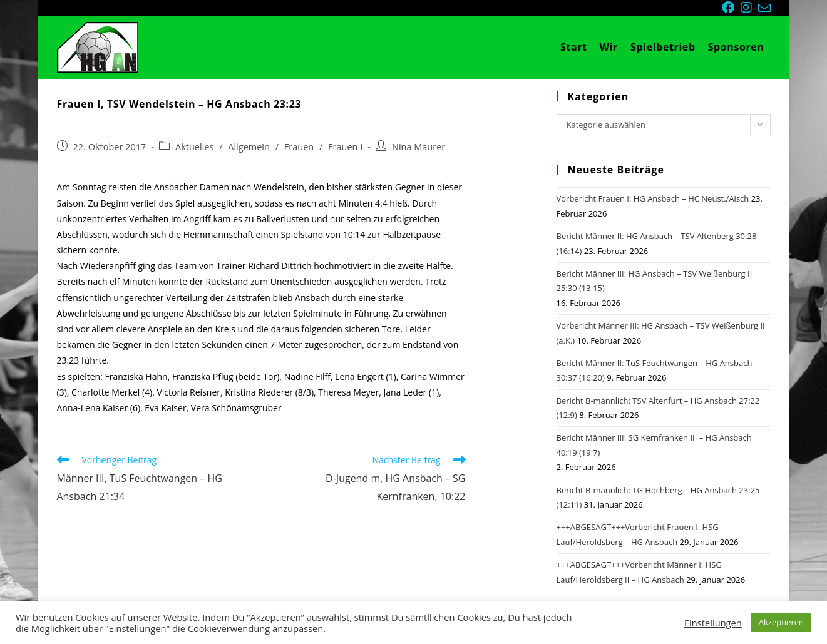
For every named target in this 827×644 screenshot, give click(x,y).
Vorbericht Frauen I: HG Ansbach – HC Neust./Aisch (653, 198)
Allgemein (249, 147)
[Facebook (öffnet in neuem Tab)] (731, 8)
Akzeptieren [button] (781, 622)
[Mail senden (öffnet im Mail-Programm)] (764, 8)
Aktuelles (194, 147)
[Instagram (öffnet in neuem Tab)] (749, 8)
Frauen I (345, 147)
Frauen (299, 147)
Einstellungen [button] (713, 623)
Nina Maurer (419, 147)
